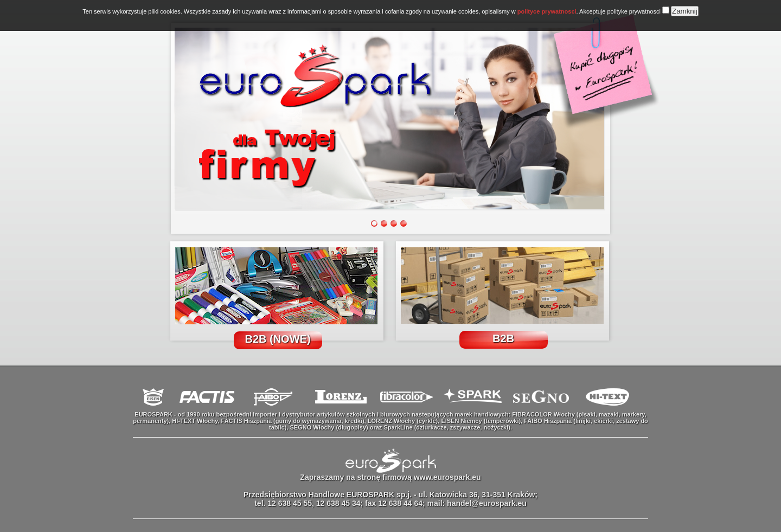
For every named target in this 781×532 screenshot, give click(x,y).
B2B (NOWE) (277, 339)
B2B (503, 338)
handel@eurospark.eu (487, 503)
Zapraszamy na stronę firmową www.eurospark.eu (390, 477)
